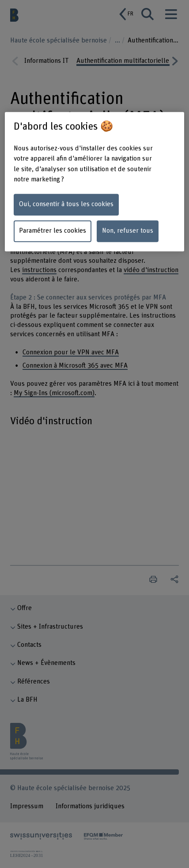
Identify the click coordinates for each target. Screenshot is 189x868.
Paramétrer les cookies (53, 231)
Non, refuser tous (128, 231)
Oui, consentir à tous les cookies (66, 205)
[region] (95, 181)
